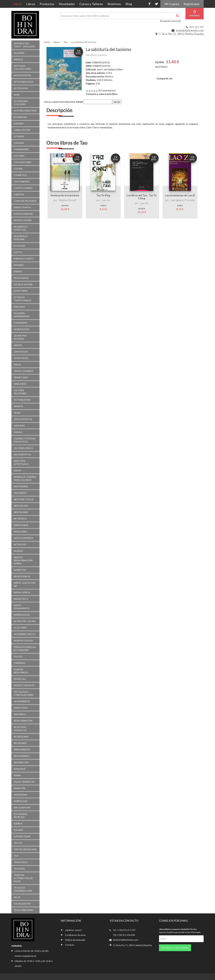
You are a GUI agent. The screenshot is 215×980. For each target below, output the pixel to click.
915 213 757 (197, 27)
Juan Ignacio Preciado (183, 200)
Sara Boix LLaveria (96, 55)
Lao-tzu (106, 200)
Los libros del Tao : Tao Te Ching (142, 197)
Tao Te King (103, 195)
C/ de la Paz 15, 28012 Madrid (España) (181, 34)
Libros (31, 4)
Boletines (114, 4)
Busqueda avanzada (170, 21)
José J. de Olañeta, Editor (110, 69)
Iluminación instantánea (65, 195)
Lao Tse (144, 203)
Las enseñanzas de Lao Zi (180, 195)
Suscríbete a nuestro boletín (175, 948)
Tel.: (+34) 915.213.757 (124, 930)
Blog (129, 4)
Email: (80, 102)
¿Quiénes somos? (71, 930)
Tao (66, 42)
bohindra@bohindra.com (190, 31)
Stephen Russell (68, 200)
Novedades (67, 4)
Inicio (19, 4)
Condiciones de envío (73, 935)
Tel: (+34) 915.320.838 (124, 935)
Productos (47, 4)
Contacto (67, 945)
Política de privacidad (73, 940)
